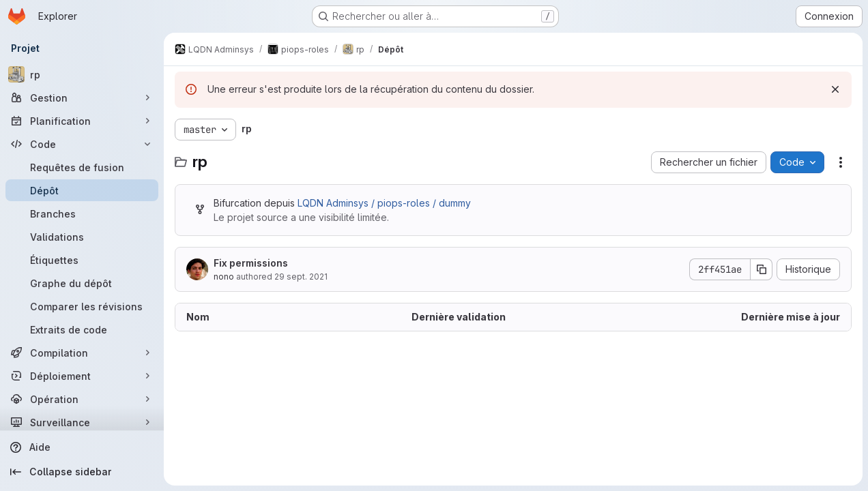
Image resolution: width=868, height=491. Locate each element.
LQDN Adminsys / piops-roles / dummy (384, 203)
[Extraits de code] (82, 329)
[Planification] (82, 121)
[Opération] (82, 399)
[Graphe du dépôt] (82, 283)
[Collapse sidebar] (82, 472)
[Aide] (82, 447)
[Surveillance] (82, 422)
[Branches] (82, 213)
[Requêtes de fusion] (82, 167)
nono (224, 277)
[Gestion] (82, 98)
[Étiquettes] (82, 260)
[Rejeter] (835, 89)
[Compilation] (82, 353)
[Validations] (82, 237)
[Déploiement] (82, 376)
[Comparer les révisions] (82, 306)
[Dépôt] (82, 190)
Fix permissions (251, 263)
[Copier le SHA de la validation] (762, 269)
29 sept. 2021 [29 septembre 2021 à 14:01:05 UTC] (301, 277)
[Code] (82, 144)
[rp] (82, 74)
